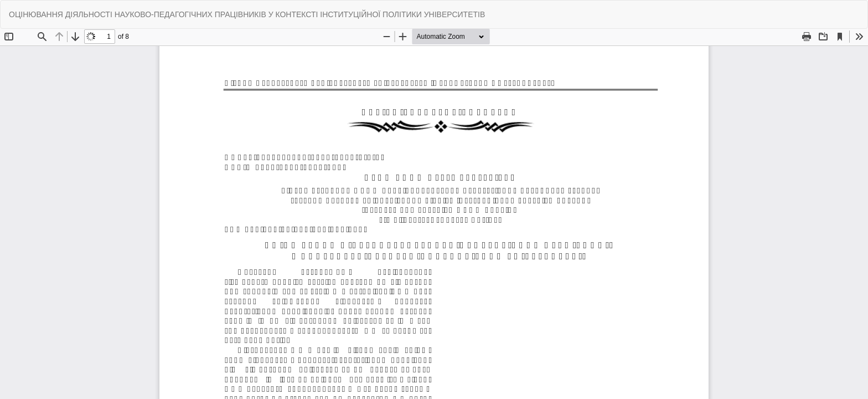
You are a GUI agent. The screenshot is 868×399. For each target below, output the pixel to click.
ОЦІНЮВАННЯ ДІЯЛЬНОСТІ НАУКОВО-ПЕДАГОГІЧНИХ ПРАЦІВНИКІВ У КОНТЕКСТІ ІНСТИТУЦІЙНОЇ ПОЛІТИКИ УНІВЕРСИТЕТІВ (247, 14)
